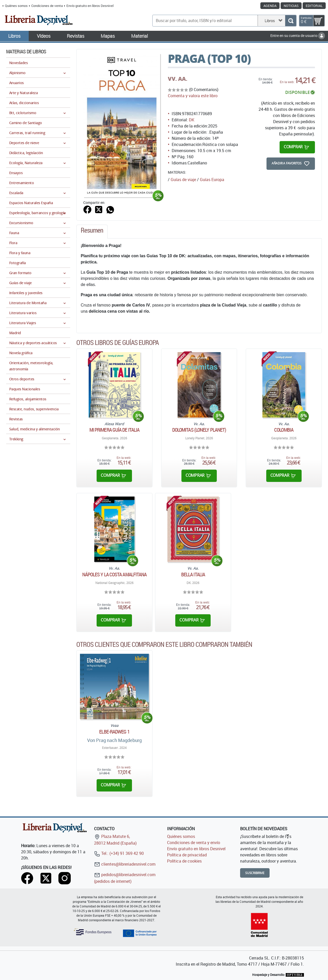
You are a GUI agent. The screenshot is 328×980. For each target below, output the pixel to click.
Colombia (284, 430)
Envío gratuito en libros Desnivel (90, 6)
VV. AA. (178, 79)
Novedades (18, 63)
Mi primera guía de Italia (115, 430)
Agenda (270, 6)
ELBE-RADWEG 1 (114, 732)
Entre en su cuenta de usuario (298, 36)
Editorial (314, 6)
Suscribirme (255, 873)
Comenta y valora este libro (193, 96)
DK (192, 120)
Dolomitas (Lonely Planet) (199, 430)
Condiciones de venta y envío (194, 843)
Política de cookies (184, 861)
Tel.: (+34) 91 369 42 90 (119, 853)
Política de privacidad (187, 855)
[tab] (92, 232)
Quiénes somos (16, 6)
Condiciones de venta (47, 6)
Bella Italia (193, 575)
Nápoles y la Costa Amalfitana (115, 575)
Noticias (291, 6)
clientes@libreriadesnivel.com (125, 864)
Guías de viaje (183, 180)
